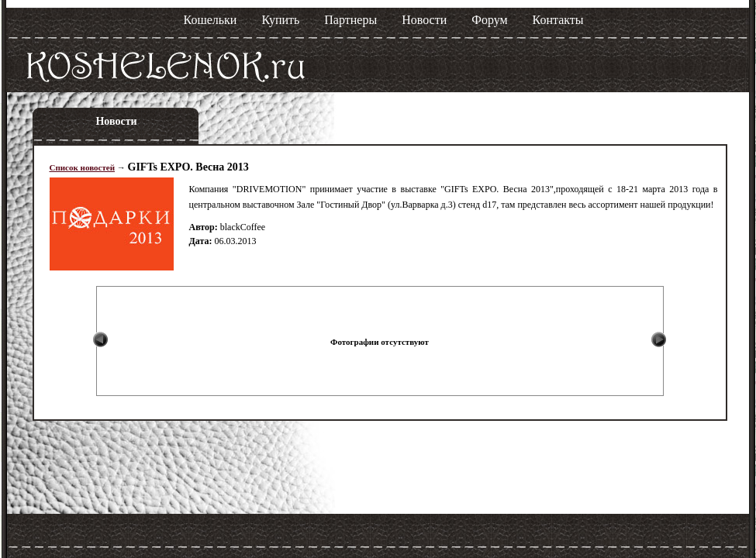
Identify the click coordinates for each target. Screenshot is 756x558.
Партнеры (350, 20)
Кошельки (211, 20)
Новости (424, 20)
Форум (489, 20)
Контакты (558, 20)
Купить (280, 20)
